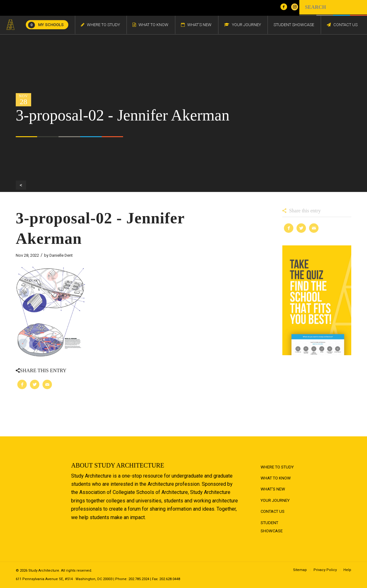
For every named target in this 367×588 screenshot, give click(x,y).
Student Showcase (272, 527)
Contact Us (273, 511)
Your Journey (275, 500)
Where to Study (277, 467)
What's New (273, 489)
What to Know (276, 478)
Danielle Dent (61, 255)
